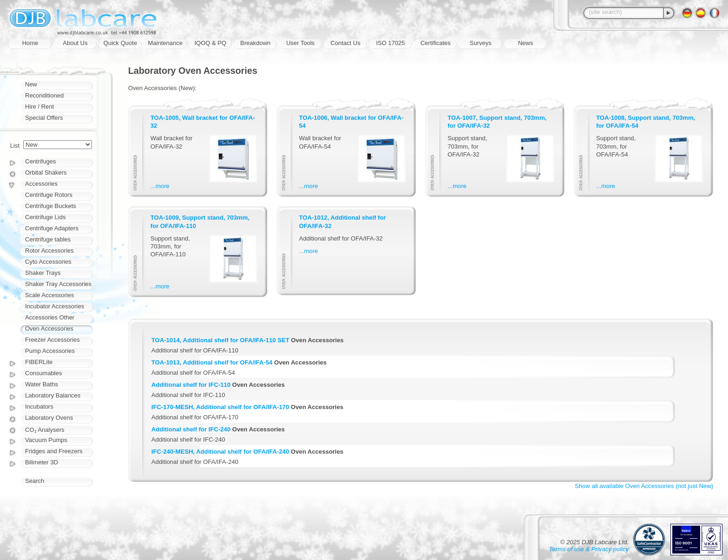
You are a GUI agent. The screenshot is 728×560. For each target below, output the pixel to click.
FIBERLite (39, 362)
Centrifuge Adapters (52, 228)
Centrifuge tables (48, 239)
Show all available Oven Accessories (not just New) (644, 486)
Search (35, 481)
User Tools (300, 43)
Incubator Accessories (55, 306)
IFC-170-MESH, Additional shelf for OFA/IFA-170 (220, 407)
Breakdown (255, 43)
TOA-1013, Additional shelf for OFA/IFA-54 (212, 362)
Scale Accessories (50, 295)
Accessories (41, 184)
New (31, 84)
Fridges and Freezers (54, 451)
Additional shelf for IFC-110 (191, 385)
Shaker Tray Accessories (58, 284)
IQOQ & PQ (211, 43)
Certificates (435, 43)
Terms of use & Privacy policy (589, 549)
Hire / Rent (39, 107)
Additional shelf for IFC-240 (191, 429)
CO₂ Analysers (45, 430)
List (15, 146)
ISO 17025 (390, 43)
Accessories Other (50, 317)
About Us (75, 43)
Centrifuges (40, 161)
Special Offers (44, 118)
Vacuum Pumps (46, 440)
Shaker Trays (43, 273)
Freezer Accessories (52, 340)
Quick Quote (120, 43)
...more (160, 186)
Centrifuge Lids (45, 217)
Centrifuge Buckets (51, 206)
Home (30, 43)
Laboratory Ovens (49, 418)
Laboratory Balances (53, 395)
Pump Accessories (50, 351)
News (526, 43)
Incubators (39, 407)
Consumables (44, 373)
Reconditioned (44, 95)
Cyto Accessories (48, 262)
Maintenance (165, 43)
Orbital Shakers (46, 173)
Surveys (481, 43)
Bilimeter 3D (42, 462)
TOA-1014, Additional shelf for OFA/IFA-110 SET (220, 340)
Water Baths (42, 384)
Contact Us (345, 43)
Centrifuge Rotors (49, 195)
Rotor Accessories (49, 251)
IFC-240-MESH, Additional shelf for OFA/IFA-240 (220, 452)
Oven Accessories (49, 329)
